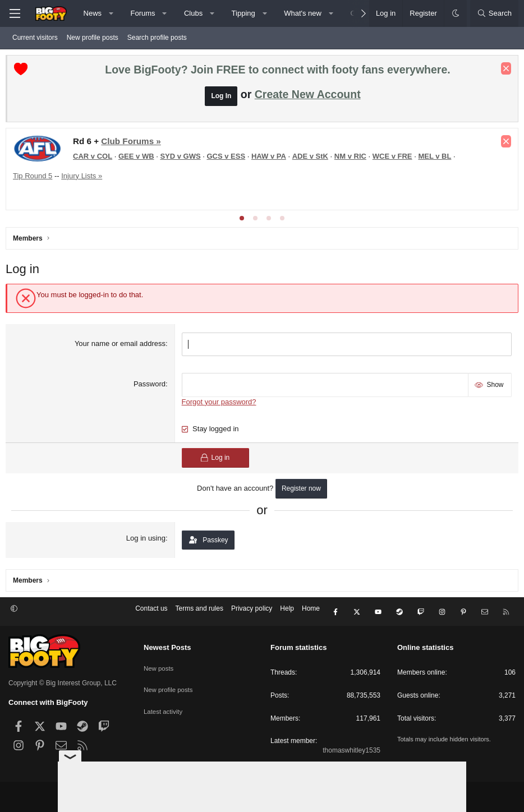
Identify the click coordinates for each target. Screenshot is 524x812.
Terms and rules (199, 612)
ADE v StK (313, 159)
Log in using (147, 538)
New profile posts (93, 38)
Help (287, 612)
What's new (303, 13)
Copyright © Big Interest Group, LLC (63, 681)
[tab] (242, 221)
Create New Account (308, 97)
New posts (159, 663)
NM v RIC (353, 159)
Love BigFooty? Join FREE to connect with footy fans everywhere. (277, 72)
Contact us (151, 612)
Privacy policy (252, 612)
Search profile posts (157, 38)
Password (151, 386)
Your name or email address (121, 346)
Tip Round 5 (35, 179)
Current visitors (35, 38)
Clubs (193, 13)
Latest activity (164, 703)
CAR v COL (95, 159)
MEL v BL (437, 159)
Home (311, 612)
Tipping (243, 13)
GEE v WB (139, 159)
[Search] (494, 13)
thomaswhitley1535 (351, 748)
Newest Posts (167, 645)
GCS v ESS (229, 159)
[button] (111, 13)
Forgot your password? (220, 402)
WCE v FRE (395, 159)
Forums (143, 13)
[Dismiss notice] (503, 71)
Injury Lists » (84, 179)
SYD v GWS (183, 159)
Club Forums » (134, 144)
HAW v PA (272, 159)
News (93, 13)
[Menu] (15, 13)
